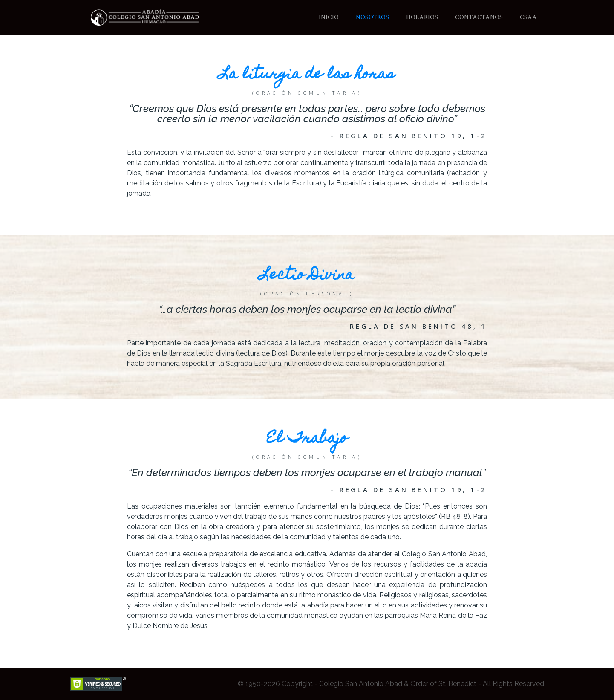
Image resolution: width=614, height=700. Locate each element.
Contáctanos (479, 17)
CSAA (528, 17)
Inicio (329, 17)
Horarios (422, 17)
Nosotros (372, 17)
